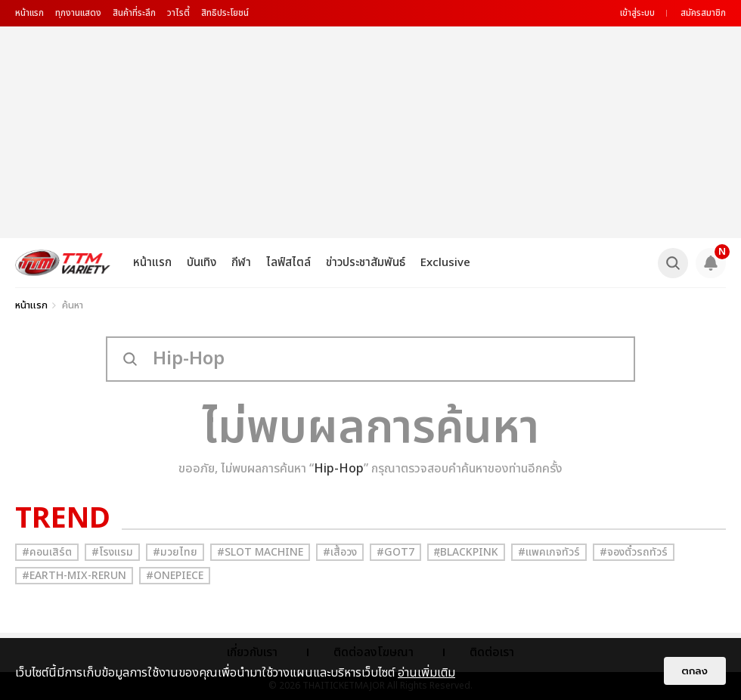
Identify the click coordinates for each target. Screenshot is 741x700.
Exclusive (445, 263)
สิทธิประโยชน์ (225, 13)
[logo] (63, 263)
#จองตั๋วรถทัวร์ (634, 552)
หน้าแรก (29, 13)
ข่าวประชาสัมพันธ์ (366, 263)
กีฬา (241, 263)
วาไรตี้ (178, 13)
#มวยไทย (175, 552)
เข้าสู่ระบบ (637, 13)
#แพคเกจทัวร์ (549, 552)
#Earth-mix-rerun (74, 576)
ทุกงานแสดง (78, 13)
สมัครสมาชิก (703, 13)
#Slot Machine (260, 552)
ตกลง (695, 671)
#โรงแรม (112, 552)
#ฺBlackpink (466, 552)
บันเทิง (202, 263)
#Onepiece (175, 576)
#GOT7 (395, 552)
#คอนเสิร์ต (47, 552)
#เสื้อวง (340, 552)
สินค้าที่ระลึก (134, 13)
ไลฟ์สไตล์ (288, 263)
